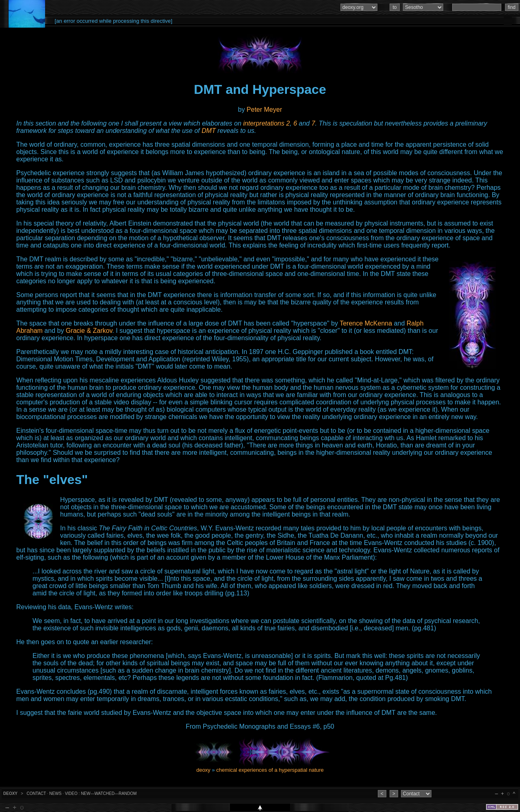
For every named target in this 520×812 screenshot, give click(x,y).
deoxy (203, 770)
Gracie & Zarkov (89, 331)
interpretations (264, 123)
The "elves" (52, 480)
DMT (209, 131)
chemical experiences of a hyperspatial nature (270, 770)
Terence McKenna (366, 323)
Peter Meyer (264, 110)
